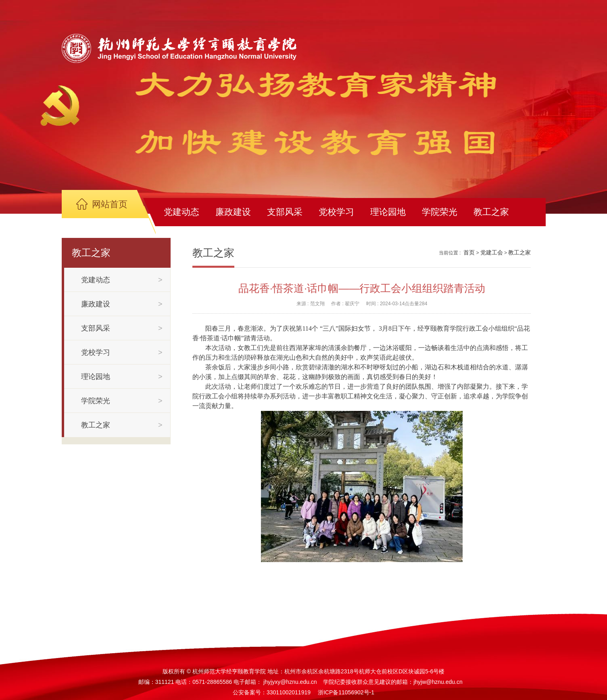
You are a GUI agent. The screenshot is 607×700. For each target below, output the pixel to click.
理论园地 (388, 212)
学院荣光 (440, 212)
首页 (469, 252)
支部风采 (285, 212)
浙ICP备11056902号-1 (346, 692)
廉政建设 (233, 212)
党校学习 (336, 212)
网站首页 (110, 204)
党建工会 (492, 252)
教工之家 (491, 212)
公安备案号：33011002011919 (272, 692)
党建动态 (181, 212)
